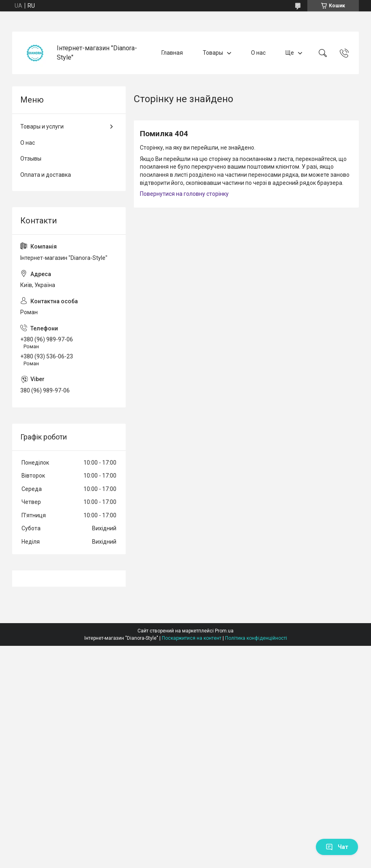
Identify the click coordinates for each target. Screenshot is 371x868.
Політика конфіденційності (256, 638)
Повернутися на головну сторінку (184, 194)
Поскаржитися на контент (192, 638)
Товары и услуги (42, 126)
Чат (337, 847)
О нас (258, 53)
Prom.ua (224, 631)
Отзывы (31, 159)
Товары (213, 53)
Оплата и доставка (46, 175)
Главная (172, 53)
